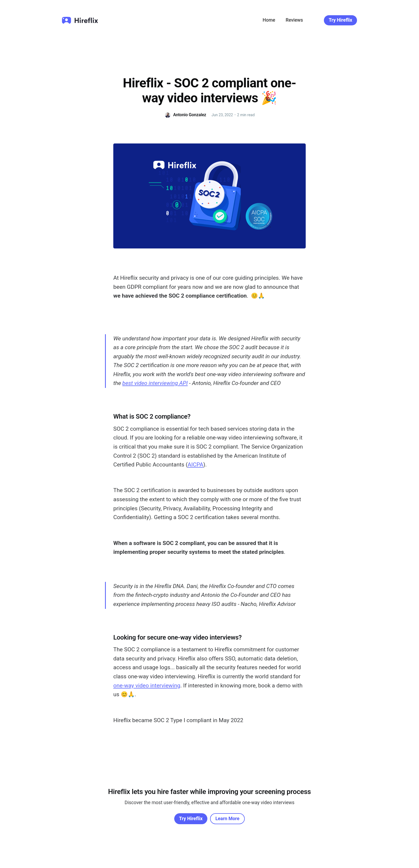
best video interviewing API (155, 383)
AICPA (195, 465)
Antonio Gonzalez (190, 115)
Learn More (227, 819)
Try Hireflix (340, 20)
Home (269, 20)
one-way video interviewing (147, 686)
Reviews (294, 20)
